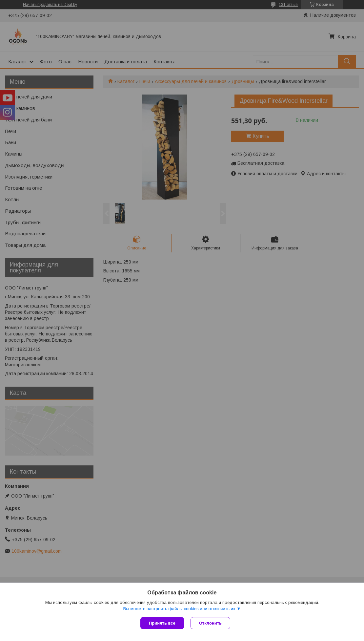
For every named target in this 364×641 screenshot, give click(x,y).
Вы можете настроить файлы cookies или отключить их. (180, 609)
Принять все (162, 623)
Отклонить (210, 623)
